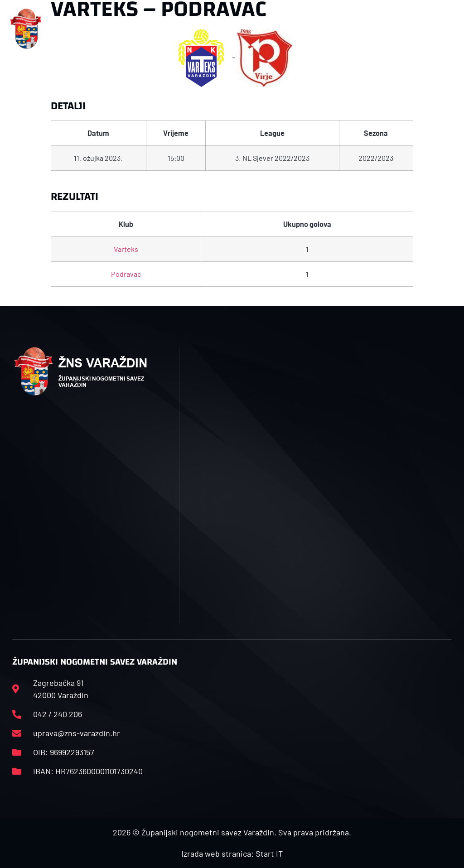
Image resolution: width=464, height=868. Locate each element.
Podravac (126, 274)
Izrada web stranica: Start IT (232, 854)
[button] (153, 29)
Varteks (126, 249)
